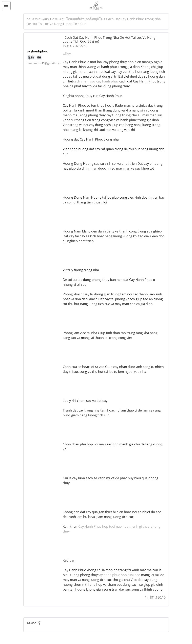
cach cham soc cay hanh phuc (96, 81)
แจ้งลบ (68, 54)
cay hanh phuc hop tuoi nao (119, 575)
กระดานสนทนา (38, 19)
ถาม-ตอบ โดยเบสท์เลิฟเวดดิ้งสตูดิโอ (78, 19)
